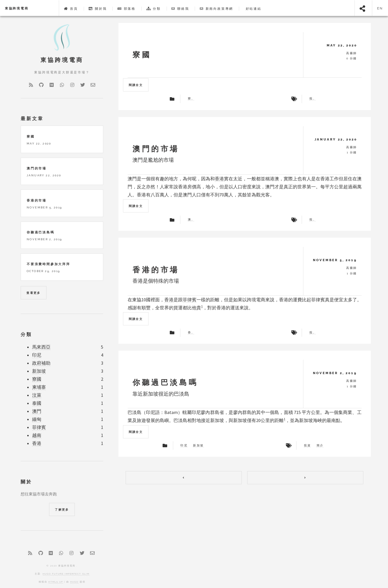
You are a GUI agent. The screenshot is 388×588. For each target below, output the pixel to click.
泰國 (37, 403)
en (380, 8)
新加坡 (198, 446)
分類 (154, 9)
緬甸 (37, 419)
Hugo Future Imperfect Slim (66, 574)
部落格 (127, 9)
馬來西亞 (41, 347)
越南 (37, 435)
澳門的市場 (156, 149)
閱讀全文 (136, 85)
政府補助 (41, 363)
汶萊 (37, 395)
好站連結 (253, 9)
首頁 (71, 9)
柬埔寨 (39, 387)
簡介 (320, 446)
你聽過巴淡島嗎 (165, 382)
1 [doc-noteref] (202, 306)
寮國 (142, 55)
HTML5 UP (56, 582)
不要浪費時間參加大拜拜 (48, 264)
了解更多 (62, 510)
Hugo (74, 582)
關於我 (98, 9)
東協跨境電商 (17, 8)
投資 (313, 99)
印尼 (184, 446)
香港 (219, 179)
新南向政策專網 (217, 9)
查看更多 (34, 293)
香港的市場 (156, 270)
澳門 (191, 220)
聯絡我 (180, 9)
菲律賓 (190, 300)
